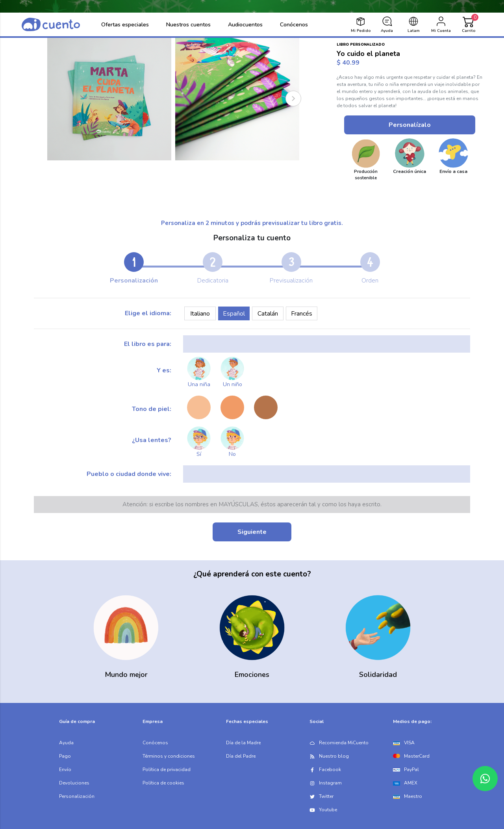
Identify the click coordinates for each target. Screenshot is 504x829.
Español (234, 314)
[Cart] (469, 25)
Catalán (268, 314)
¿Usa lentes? (152, 440)
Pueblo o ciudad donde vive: (129, 474)
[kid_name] (327, 344)
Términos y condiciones (169, 756)
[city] (327, 474)
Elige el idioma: (148, 313)
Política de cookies (163, 783)
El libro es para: (148, 344)
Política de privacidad (167, 770)
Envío (65, 770)
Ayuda (66, 743)
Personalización (77, 796)
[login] (441, 25)
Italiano (200, 314)
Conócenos (155, 743)
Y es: (164, 370)
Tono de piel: (152, 409)
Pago (65, 756)
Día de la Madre (243, 743)
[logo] (51, 24)
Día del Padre (241, 756)
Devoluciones (74, 783)
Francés (302, 314)
